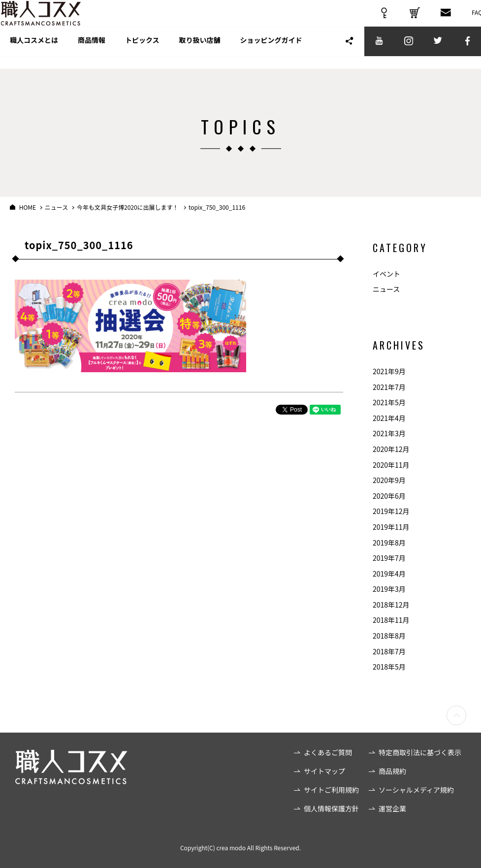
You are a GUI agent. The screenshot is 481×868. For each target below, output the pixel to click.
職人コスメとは (34, 53)
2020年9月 (389, 480)
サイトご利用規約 (331, 790)
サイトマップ (324, 771)
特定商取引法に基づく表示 (420, 752)
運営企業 (392, 808)
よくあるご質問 (328, 752)
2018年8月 (389, 636)
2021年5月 (389, 402)
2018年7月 (389, 651)
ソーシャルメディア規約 (416, 790)
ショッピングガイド (271, 53)
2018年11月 (391, 620)
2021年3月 (389, 433)
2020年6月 (389, 496)
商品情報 (92, 53)
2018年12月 (391, 605)
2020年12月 (391, 449)
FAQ (468, 16)
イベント (386, 274)
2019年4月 (389, 574)
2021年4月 (389, 418)
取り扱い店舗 (200, 53)
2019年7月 (389, 558)
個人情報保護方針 (331, 808)
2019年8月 (389, 543)
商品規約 (392, 771)
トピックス (142, 53)
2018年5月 (389, 667)
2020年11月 (391, 465)
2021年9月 (389, 371)
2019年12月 (391, 511)
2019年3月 (389, 589)
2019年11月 (391, 527)
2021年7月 (389, 387)
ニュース (386, 289)
